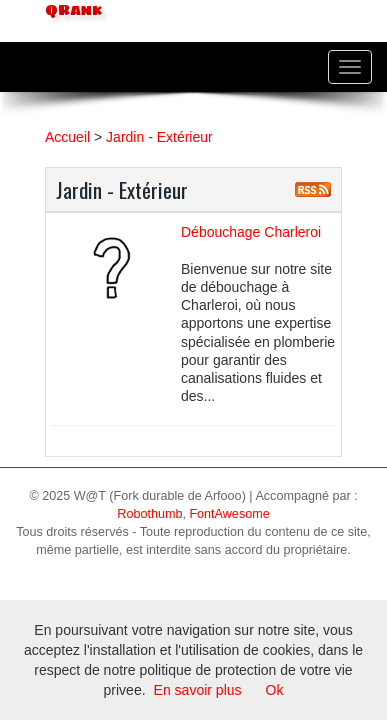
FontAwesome (229, 514)
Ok (275, 690)
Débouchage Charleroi (251, 232)
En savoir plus (198, 690)
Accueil (67, 137)
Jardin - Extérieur (159, 137)
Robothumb (149, 514)
